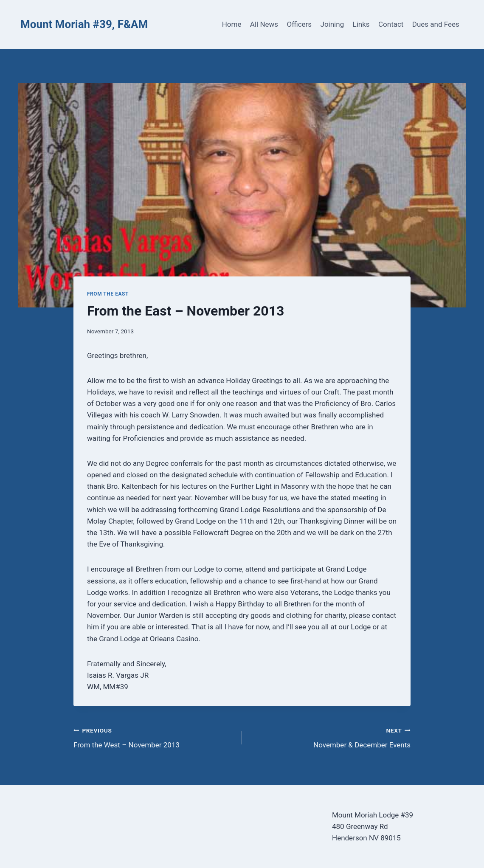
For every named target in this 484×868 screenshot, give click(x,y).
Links (361, 24)
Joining (332, 24)
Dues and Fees (436, 24)
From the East (108, 294)
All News (264, 24)
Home (232, 24)
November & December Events (330, 737)
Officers (299, 24)
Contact (391, 24)
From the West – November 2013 (154, 737)
